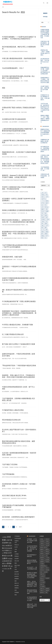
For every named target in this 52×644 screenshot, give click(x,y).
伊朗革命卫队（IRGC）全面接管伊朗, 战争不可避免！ (45, 53)
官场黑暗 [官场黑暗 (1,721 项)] (42, 564)
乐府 (16, 567)
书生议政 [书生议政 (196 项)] (47, 545)
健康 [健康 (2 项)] (12, 566)
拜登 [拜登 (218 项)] (42, 213)
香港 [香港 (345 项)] (42, 238)
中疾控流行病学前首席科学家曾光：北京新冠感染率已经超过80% (19, 97)
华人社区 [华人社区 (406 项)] (42, 556)
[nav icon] (47, 3)
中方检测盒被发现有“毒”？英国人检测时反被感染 (19, 301)
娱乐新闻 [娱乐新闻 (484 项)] (47, 560)
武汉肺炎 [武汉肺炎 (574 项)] (43, 219)
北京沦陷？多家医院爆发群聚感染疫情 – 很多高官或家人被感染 (19, 454)
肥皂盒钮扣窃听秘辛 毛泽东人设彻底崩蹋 (32, 592)
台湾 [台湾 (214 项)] (46, 556)
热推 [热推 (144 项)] (41, 572)
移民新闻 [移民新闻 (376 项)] (42, 580)
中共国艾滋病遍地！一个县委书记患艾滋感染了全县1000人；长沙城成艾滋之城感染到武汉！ (19, 38)
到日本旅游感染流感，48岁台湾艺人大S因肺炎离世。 (19, 48)
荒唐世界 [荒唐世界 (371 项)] (47, 590)
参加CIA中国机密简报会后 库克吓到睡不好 (32, 562)
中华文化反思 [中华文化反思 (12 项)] (8, 548)
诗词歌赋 (17, 592)
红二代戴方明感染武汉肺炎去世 (13, 334)
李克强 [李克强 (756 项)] (43, 217)
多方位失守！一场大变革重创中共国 (32, 568)
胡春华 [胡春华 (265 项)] (43, 232)
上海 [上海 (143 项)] (42, 193)
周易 (16, 563)
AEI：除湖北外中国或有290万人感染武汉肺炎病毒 (18, 291)
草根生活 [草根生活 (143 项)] (42, 590)
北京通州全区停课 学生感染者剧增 (14, 119)
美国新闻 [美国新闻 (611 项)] (47, 588)
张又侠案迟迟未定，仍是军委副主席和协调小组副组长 (45, 149)
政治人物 (17, 574)
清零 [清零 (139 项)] (42, 224)
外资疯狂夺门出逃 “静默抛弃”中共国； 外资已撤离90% (45, 97)
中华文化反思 (18, 538)
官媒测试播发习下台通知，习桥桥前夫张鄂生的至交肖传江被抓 (45, 80)
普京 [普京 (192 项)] (42, 215)
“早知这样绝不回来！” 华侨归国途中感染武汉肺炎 (19, 366)
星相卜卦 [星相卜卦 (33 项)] (7, 566)
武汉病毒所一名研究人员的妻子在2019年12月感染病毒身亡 (19, 200)
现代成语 (17, 586)
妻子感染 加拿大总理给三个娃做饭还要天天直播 (18, 344)
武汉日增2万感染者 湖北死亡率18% (14, 496)
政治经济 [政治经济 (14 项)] (6, 561)
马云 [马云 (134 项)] (46, 238)
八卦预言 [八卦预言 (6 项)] (4, 537)
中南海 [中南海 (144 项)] (43, 195)
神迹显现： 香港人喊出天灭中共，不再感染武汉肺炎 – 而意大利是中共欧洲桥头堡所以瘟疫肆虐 (18, 376)
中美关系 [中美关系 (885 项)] (47, 543)
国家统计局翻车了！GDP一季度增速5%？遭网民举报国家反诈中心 (45, 119)
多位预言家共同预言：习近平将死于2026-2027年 (45, 61)
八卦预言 (17, 554)
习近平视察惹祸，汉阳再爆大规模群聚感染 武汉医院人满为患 (18, 399)
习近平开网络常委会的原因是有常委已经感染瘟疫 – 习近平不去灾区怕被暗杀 (19, 246)
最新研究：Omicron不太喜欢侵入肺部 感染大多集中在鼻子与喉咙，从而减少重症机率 (19, 176)
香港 (16, 595)
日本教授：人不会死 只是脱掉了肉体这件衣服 (32, 541)
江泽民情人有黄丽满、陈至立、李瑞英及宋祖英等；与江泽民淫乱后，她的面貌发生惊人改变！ (45, 159)
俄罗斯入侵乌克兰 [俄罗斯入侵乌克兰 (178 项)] (44, 547)
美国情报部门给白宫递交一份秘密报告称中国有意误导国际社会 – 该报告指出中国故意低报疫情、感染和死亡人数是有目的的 (19, 313)
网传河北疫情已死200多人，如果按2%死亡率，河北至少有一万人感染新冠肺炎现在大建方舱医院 (19, 221)
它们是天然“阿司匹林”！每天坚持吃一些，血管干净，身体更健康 (32, 549)
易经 (16, 581)
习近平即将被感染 (8, 474)
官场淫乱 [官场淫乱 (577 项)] (47, 562)
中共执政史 (17, 536)
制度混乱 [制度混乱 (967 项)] (42, 554)
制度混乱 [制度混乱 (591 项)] (47, 554)
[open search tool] (44, 3)
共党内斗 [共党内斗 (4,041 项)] (42, 551)
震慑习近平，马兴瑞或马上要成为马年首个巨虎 (32, 606)
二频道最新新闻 (45, 126)
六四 (16, 542)
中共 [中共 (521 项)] (46, 193)
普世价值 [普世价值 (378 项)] (42, 570)
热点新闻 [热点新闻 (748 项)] (45, 572)
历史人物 (17, 561)
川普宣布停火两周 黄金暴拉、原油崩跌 (45, 176)
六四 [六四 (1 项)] (3, 569)
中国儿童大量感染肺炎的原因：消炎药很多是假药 (19, 58)
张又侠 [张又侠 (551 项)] (43, 211)
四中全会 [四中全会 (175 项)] (47, 207)
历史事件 (17, 559)
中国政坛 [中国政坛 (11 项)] (7, 551)
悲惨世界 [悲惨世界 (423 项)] (42, 568)
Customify (23, 642)
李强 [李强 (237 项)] (47, 217)
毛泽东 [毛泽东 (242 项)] (48, 219)
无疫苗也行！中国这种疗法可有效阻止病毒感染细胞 (19, 267)
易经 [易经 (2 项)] (9, 569)
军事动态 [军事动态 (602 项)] (47, 551)
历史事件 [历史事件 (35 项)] (5, 543)
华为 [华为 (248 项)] (46, 205)
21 (17, 527)
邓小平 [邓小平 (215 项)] (47, 236)
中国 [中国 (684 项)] (47, 195)
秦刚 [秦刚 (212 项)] (46, 228)
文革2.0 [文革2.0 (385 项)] (47, 568)
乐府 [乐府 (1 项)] (6, 564)
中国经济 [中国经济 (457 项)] (42, 543)
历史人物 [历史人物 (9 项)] (5, 546)
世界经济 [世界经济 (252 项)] (47, 539)
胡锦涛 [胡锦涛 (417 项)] (47, 232)
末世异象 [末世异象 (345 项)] (47, 570)
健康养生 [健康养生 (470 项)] (42, 549)
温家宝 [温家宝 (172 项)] (46, 224)
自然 (16, 590)
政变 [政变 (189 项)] (46, 213)
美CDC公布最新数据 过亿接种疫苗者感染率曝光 (18, 210)
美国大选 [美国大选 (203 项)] (42, 588)
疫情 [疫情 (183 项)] (42, 228)
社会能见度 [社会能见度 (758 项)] (42, 576)
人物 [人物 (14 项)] (7, 540)
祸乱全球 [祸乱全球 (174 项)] (42, 578)
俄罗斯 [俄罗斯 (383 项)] (47, 201)
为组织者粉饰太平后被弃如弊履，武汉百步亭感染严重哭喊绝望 (19, 506)
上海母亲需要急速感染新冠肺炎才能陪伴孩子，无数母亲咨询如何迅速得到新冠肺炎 (19, 130)
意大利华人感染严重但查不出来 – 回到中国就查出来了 (19, 431)
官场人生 (17, 545)
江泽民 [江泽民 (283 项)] (43, 222)
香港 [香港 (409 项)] (46, 593)
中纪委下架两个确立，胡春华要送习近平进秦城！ (45, 89)
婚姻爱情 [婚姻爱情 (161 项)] (42, 562)
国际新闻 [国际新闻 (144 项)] (42, 558)
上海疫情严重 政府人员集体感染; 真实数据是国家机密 (19, 141)
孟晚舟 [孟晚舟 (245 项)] (43, 209)
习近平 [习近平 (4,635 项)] (47, 197)
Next (20, 527)
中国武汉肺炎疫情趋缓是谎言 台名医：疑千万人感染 (18, 388)
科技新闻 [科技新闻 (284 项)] (47, 578)
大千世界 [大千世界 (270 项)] (47, 558)
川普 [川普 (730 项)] (47, 209)
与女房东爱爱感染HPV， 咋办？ (13, 68)
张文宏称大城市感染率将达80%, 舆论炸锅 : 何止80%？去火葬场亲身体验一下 (18, 77)
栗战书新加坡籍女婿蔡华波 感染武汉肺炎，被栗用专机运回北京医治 (18, 442)
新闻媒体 (17, 579)
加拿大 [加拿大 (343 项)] (47, 203)
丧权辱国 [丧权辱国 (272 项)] (42, 541)
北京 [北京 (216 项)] (42, 205)
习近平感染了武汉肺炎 (10, 464)
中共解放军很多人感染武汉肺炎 (13, 410)
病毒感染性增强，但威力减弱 (12, 257)
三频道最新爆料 (32, 536)
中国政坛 (17, 541)
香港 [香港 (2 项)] (3, 551)
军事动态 (17, 556)
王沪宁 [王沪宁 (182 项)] (47, 226)
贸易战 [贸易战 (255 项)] (43, 236)
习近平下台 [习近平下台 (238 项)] (44, 199)
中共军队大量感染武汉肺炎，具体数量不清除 (18, 325)
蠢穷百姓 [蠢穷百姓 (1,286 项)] (42, 593)
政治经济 (17, 576)
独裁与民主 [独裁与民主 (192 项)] (42, 574)
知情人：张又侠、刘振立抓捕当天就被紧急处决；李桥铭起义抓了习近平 (32, 584)
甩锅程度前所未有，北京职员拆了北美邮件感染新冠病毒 (19, 153)
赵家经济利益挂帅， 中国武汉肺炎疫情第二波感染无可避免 (18, 355)
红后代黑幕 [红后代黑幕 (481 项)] (42, 582)
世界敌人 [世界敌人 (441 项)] (42, 539)
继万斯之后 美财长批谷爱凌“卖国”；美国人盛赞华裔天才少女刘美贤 (32, 575)
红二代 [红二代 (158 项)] (43, 230)
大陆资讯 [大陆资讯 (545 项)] (42, 560)
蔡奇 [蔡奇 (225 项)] (42, 234)
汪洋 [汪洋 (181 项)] (47, 222)
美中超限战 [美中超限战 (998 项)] (42, 586)
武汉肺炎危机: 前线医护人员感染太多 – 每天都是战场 (19, 485)
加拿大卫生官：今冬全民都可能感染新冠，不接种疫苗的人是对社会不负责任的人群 (19, 165)
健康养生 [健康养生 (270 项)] (47, 549)
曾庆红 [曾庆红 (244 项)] (46, 215)
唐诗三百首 (17, 565)
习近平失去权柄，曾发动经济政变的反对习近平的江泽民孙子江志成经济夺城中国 (45, 108)
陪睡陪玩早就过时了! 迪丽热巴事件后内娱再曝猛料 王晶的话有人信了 (45, 133)
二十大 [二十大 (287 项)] (43, 201)
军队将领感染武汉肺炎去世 (11, 420)
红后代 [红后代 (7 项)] (9, 556)
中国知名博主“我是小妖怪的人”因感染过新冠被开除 (19, 109)
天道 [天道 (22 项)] (11, 540)
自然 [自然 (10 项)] (10, 543)
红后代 (16, 547)
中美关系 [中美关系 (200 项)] (42, 545)
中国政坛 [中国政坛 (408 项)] (47, 541)
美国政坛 (17, 588)
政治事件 (17, 572)
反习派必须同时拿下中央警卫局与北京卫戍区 (32, 599)
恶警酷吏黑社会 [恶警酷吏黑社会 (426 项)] (43, 566)
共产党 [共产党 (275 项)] (43, 203)
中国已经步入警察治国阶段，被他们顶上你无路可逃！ (45, 44)
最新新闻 (44, 27)
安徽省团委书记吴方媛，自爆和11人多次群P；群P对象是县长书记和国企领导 (45, 71)
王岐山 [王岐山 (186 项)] (43, 226)
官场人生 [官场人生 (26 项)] (7, 553)
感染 (4, 88)
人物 (16, 549)
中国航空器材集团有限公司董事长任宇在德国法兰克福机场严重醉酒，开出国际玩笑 (45, 34)
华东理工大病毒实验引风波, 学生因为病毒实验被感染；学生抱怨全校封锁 (19, 188)
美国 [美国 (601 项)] (47, 230)
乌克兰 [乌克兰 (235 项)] (43, 197)
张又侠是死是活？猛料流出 (32, 556)
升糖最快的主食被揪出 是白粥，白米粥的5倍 (45, 141)
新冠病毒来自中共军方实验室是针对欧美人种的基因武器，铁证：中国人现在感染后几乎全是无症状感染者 (19, 234)
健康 (16, 552)
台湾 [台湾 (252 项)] (42, 207)
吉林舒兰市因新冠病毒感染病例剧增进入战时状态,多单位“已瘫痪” (18, 279)
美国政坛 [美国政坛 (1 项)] (6, 569)
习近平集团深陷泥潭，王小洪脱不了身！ (45, 169)
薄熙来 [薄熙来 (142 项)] (46, 234)
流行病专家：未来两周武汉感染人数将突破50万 (18, 517)
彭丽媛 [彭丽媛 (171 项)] (47, 211)
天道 (16, 569)
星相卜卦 (17, 583)
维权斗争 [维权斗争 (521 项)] (42, 584)
